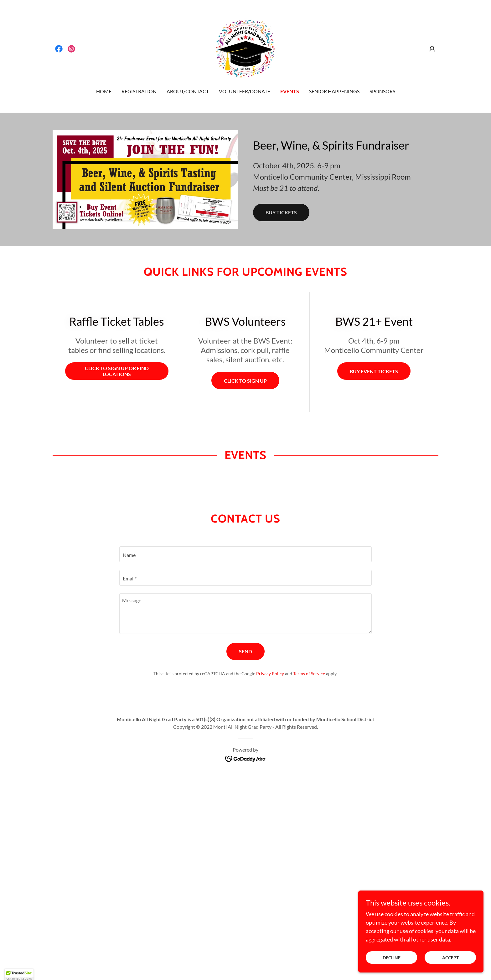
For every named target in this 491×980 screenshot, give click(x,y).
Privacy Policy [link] (270, 674)
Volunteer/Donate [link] (245, 91)
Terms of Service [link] (309, 674)
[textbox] (245, 554)
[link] (59, 49)
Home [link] (104, 91)
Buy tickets (281, 212)
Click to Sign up (245, 381)
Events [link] (290, 91)
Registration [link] (139, 91)
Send (246, 651)
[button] (432, 49)
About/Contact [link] (188, 91)
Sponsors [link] (382, 91)
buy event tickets (374, 371)
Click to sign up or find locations (117, 371)
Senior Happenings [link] (334, 91)
